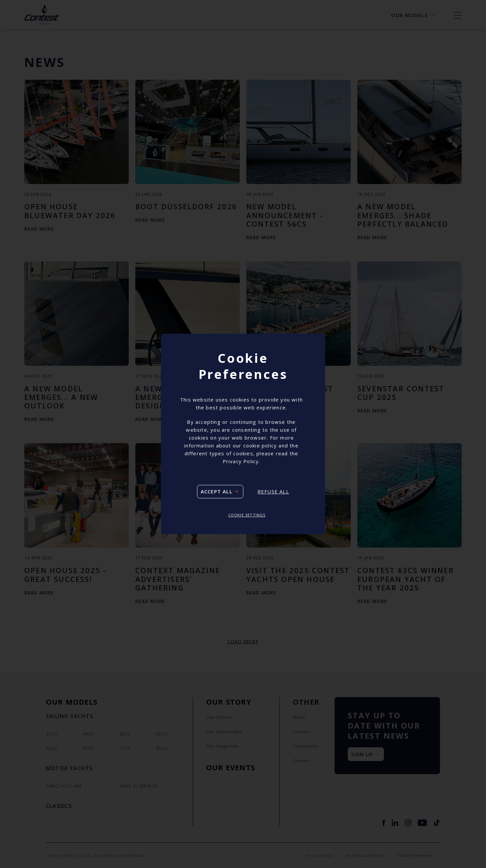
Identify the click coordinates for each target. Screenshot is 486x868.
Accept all (217, 491)
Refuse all (273, 492)
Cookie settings (247, 515)
